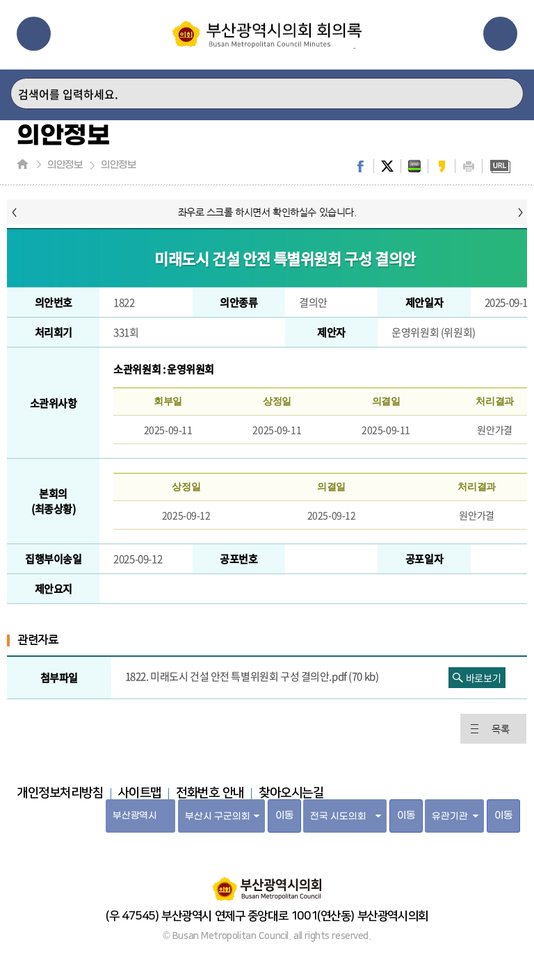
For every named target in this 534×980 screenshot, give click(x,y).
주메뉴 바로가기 (0, 0)
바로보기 (483, 678)
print (469, 166)
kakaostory (442, 166)
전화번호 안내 (210, 793)
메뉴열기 (34, 34)
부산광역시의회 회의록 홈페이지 (267, 35)
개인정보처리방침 (60, 793)
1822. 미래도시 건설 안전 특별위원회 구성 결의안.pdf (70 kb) (252, 676)
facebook (360, 166)
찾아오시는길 (291, 793)
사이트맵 (140, 793)
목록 (500, 729)
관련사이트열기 (500, 34)
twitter (387, 166)
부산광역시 (135, 816)
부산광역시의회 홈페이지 (267, 882)
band (414, 166)
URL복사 (500, 166)
